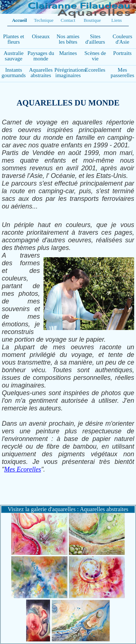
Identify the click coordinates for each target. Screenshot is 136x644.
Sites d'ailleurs (95, 39)
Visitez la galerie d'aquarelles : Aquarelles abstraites (68, 509)
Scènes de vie (95, 56)
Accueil (19, 20)
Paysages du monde (41, 56)
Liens (117, 20)
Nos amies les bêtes (68, 39)
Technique (44, 20)
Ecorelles (95, 70)
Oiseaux (41, 36)
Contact (68, 20)
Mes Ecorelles (22, 469)
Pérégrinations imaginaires (70, 73)
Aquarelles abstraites (41, 73)
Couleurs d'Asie (122, 39)
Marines (68, 53)
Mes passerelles (122, 73)
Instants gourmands (14, 73)
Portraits (122, 53)
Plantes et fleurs (14, 39)
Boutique (92, 20)
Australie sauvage (14, 56)
